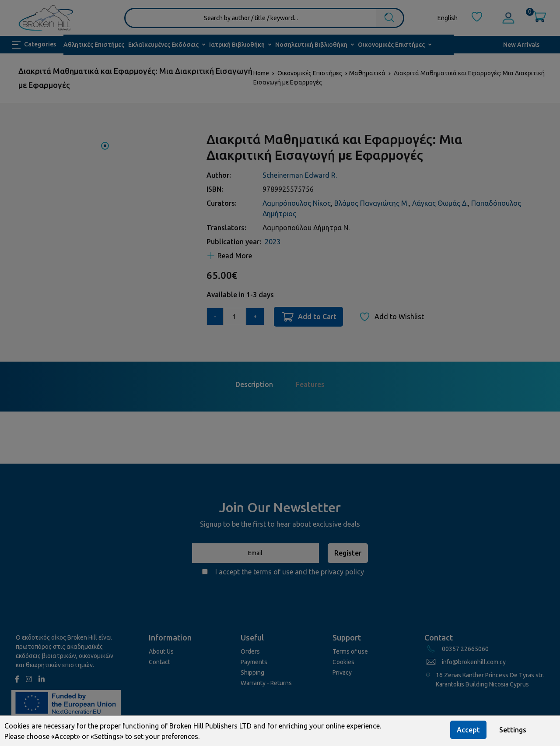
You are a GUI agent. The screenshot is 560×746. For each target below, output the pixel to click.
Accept (468, 730)
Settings (513, 730)
